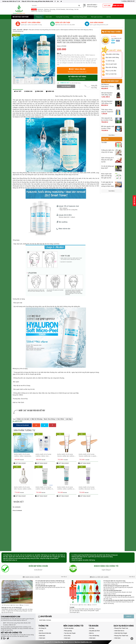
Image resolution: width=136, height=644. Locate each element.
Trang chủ (39, 17)
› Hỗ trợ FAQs (67, 636)
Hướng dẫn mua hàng (62, 17)
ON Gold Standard (61, 9)
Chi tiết (18, 91)
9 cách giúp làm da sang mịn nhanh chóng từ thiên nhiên (119, 600)
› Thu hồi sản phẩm (68, 628)
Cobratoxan (40, 9)
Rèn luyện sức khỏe (97, 17)
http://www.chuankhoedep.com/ (83, 642)
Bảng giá (28, 91)
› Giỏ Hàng (91, 628)
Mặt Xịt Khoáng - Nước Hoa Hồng (43, 419)
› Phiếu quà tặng (68, 631)
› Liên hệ (41, 631)
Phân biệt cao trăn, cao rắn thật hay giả (12, 608)
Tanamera (46, 9)
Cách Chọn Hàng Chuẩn (80, 17)
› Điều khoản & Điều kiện (45, 633)
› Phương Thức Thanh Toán (121, 628)
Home (14, 30)
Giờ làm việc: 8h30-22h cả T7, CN (11, 1)
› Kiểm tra (91, 633)
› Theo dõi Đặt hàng (94, 636)
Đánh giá (50, 91)
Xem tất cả (64, 577)
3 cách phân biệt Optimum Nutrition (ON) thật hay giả (50, 581)
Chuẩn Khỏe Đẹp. (59, 642)
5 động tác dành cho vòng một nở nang (114, 581)
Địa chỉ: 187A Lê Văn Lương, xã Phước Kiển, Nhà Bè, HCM (37, 1)
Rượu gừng (52, 9)
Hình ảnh (39, 91)
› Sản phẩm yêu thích (94, 631)
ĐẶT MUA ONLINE (77, 70)
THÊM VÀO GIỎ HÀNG (77, 78)
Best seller (49, 17)
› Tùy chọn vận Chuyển (69, 633)
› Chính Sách (42, 636)
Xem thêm (112, 135)
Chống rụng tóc (47, 11)
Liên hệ (108, 17)
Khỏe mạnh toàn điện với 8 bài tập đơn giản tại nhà (117, 595)
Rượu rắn (40, 11)
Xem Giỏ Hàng (66, 86)
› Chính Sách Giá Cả (119, 631)
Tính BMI (72, 607)
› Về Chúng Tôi (42, 628)
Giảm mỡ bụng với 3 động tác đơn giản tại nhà (116, 586)
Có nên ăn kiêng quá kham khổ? (113, 591)
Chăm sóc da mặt (23, 419)
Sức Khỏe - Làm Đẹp (22, 30)
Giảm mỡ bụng (70, 9)
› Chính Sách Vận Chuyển (120, 633)
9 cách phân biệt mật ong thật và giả (45, 586)
